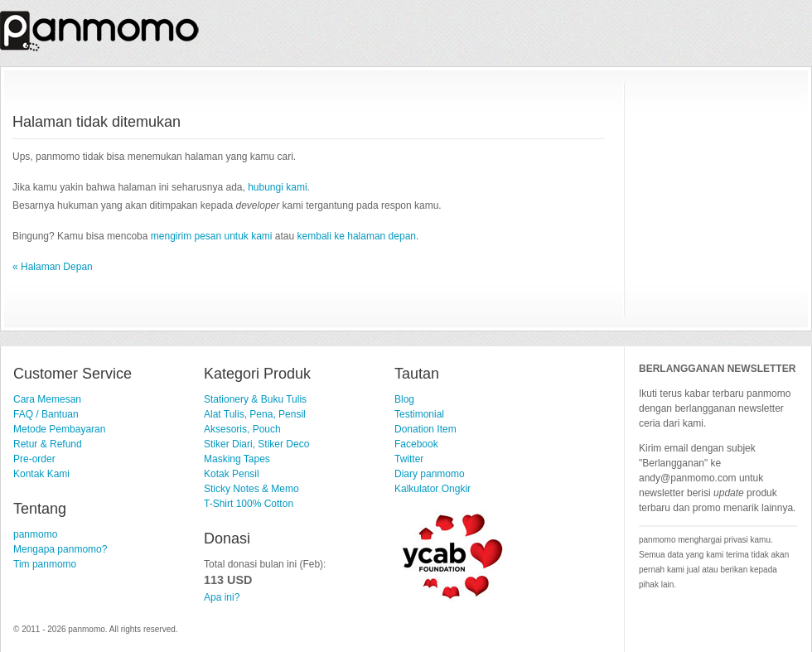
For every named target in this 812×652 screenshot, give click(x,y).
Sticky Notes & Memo (251, 489)
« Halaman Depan (53, 267)
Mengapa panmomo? (60, 549)
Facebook (416, 444)
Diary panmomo (430, 474)
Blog (404, 399)
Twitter (409, 459)
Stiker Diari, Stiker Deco (256, 444)
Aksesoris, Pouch (242, 429)
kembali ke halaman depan (357, 236)
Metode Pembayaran (59, 429)
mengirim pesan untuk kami (212, 236)
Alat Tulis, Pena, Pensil (255, 414)
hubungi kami (277, 187)
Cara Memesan (47, 399)
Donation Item (425, 429)
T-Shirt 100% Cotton (249, 504)
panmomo (35, 534)
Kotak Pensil (232, 474)
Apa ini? (222, 597)
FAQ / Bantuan (46, 414)
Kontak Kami (41, 474)
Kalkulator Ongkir (433, 489)
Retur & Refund (48, 444)
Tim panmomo (45, 564)
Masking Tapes (237, 459)
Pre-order (34, 459)
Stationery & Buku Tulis (255, 399)
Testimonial (419, 414)
